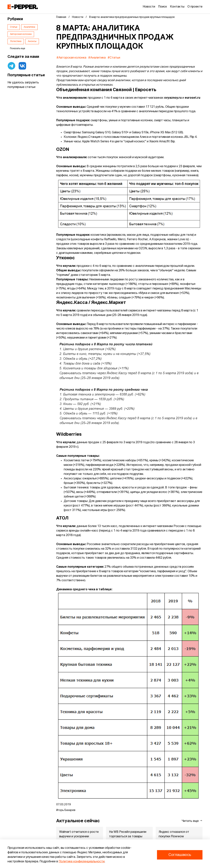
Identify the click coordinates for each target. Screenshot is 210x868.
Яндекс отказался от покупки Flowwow (174, 834)
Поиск (163, 7)
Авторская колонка (21, 34)
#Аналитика (97, 58)
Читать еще (192, 821)
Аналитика (29, 27)
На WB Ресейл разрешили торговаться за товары (128, 834)
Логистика (16, 41)
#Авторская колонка (71, 58)
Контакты (177, 7)
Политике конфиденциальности (82, 862)
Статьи (14, 27)
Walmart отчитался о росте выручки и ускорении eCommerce (79, 837)
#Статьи (114, 58)
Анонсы (32, 41)
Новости (149, 7)
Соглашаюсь (180, 855)
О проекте (195, 7)
